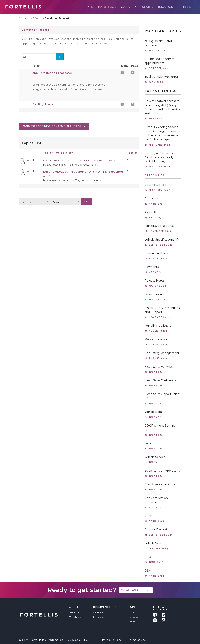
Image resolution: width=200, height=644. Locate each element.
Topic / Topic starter (58, 153)
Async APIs (152, 212)
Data (148, 443)
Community (25, 18)
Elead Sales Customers (160, 380)
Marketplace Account (160, 339)
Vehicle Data (153, 412)
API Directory (100, 612)
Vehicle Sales (153, 543)
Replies (132, 153)
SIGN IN (187, 7)
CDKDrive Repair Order (161, 484)
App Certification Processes (53, 73)
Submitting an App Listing (162, 471)
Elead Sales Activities (159, 367)
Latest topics (161, 91)
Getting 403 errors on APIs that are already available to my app (160, 157)
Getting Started (44, 104)
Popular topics (163, 31)
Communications (156, 253)
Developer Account (35, 30)
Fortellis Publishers (158, 326)
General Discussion (158, 530)
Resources (165, 7)
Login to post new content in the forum (54, 126)
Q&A (148, 571)
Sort (87, 202)
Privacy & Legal (113, 640)
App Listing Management (162, 353)
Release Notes (154, 281)
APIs (91, 7)
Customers (152, 199)
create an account (136, 590)
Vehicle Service (155, 457)
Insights (147, 7)
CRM (148, 516)
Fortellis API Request (159, 226)
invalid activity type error (161, 77)
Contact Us (134, 612)
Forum (39, 18)
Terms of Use (137, 640)
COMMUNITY (129, 7)
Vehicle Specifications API (162, 240)
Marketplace (107, 7)
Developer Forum (134, 619)
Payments (152, 267)
